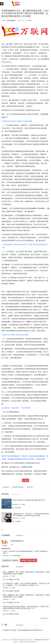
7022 (6, 579)
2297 (6, 603)
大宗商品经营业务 (18, 487)
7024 (30, 21)
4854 (15, 508)
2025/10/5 (6, 556)
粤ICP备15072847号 (41, 640)
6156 (6, 614)
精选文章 (5, 566)
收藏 (26, 480)
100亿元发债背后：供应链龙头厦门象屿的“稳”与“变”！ (29, 500)
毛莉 (24, 505)
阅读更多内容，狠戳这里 (11, 560)
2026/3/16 (6, 588)
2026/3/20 (6, 576)
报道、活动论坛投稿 (29, 560)
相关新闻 (5, 494)
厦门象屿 (6, 487)
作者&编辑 (6, 535)
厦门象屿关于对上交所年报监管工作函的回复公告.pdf (21, 110)
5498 (15, 521)
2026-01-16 (16, 518)
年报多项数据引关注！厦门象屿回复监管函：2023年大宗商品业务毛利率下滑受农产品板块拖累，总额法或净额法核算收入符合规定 (25, 13)
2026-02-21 (16, 505)
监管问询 (30, 487)
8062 (6, 591)
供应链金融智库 (11, 21)
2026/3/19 (6, 611)
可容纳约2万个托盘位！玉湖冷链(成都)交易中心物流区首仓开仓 (23, 630)
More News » (45, 618)
